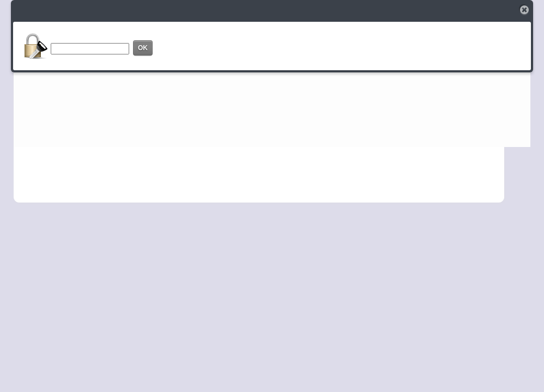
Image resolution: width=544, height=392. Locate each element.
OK (143, 48)
